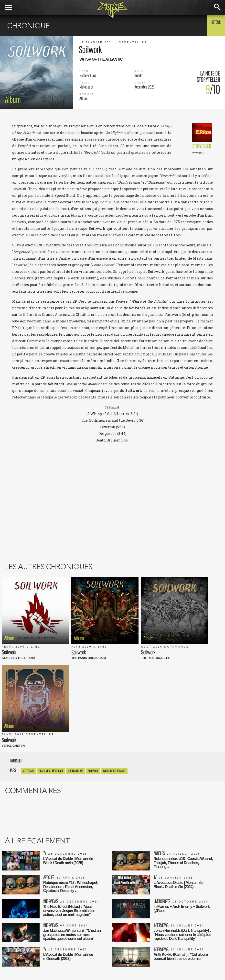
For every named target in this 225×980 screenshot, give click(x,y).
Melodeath (28, 664)
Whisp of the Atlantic (115, 664)
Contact (67, 968)
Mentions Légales (74, 947)
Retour (213, 25)
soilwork (93, 664)
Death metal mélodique (51, 664)
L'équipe (68, 957)
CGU (65, 952)
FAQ (64, 963)
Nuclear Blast (75, 664)
